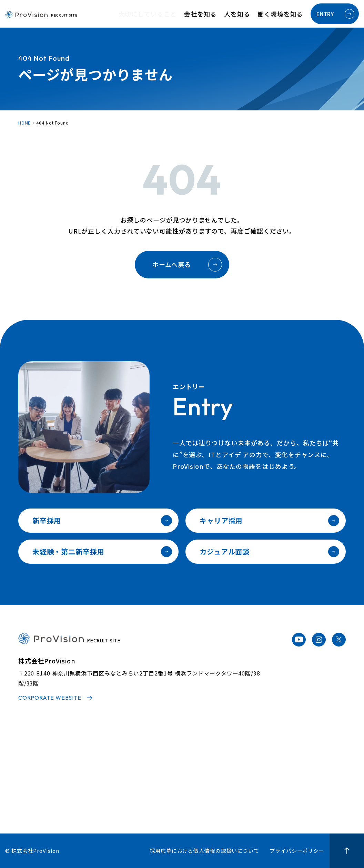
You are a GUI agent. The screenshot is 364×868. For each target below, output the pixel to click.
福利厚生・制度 (243, 777)
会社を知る (217, 14)
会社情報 (98, 788)
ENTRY (335, 14)
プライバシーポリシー (297, 851)
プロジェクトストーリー (184, 765)
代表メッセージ (105, 765)
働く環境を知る (284, 14)
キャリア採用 (269, 521)
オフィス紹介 (241, 788)
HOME (25, 123)
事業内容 (98, 777)
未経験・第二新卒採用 (102, 552)
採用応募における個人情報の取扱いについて (204, 851)
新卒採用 (102, 521)
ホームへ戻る (187, 265)
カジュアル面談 (269, 552)
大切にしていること (172, 14)
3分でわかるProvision (114, 754)
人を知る (247, 14)
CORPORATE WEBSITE (50, 698)
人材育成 (236, 754)
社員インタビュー (177, 754)
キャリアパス (241, 765)
